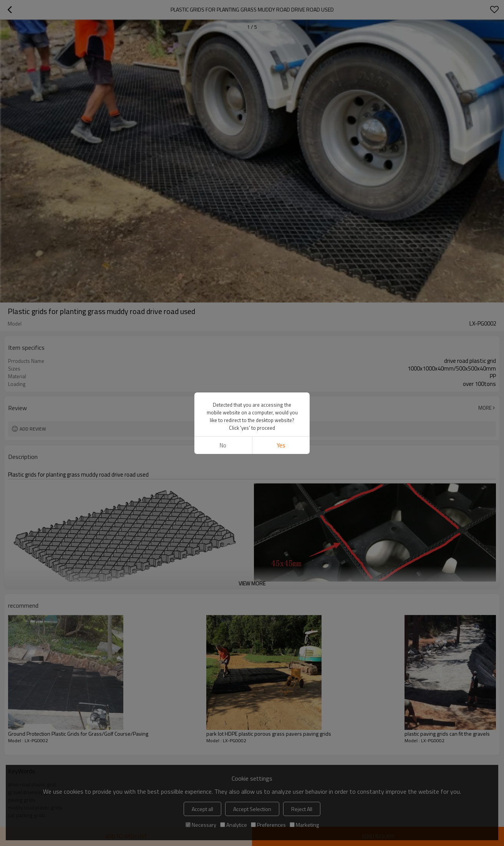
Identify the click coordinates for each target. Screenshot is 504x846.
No (223, 187)
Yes (281, 187)
